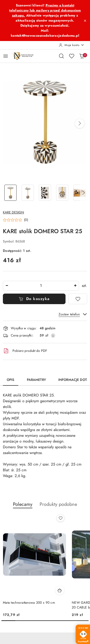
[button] (80, 124)
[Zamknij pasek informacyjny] (85, 21)
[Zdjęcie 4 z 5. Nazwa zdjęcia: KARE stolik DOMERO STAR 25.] (62, 193)
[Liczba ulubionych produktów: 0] (72, 56)
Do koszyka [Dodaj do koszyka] (34, 299)
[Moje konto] (72, 45)
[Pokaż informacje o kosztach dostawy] (53, 336)
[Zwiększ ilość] (75, 286)
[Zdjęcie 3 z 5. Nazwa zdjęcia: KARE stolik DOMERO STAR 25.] (45, 193)
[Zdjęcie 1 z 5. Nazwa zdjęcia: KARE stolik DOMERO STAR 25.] (11, 193)
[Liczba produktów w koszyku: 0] (82, 56)
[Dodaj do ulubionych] (78, 299)
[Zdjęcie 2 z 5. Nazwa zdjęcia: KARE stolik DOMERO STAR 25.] (28, 193)
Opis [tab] (11, 380)
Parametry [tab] (36, 380)
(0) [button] (26, 220)
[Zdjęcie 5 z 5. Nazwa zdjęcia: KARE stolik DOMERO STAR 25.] (79, 193)
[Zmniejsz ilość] (7, 286)
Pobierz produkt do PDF (25, 351)
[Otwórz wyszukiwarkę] (61, 56)
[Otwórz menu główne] (6, 56)
